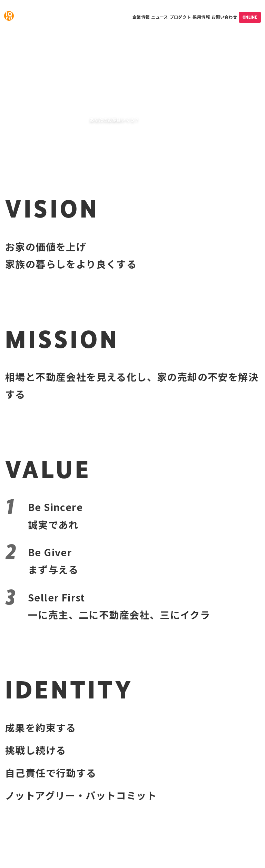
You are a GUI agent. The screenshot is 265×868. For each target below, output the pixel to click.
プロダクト (180, 17)
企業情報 (141, 17)
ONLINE (250, 17)
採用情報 (201, 17)
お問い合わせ (224, 17)
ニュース (159, 17)
